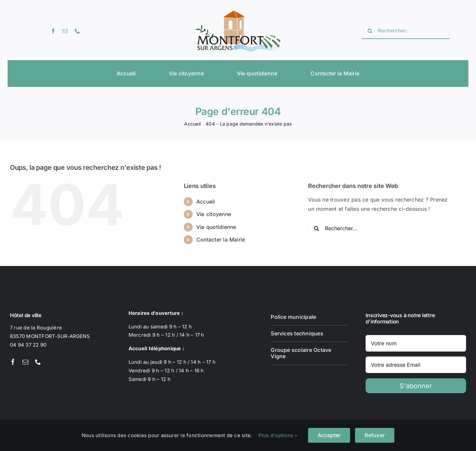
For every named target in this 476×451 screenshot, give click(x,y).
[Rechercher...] (406, 31)
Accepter (329, 435)
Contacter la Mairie (221, 240)
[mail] (65, 31)
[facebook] (53, 31)
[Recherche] (370, 31)
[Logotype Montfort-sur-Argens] (238, 13)
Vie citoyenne (214, 214)
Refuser (375, 435)
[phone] (77, 31)
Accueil (206, 202)
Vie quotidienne (216, 227)
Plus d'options (278, 435)
